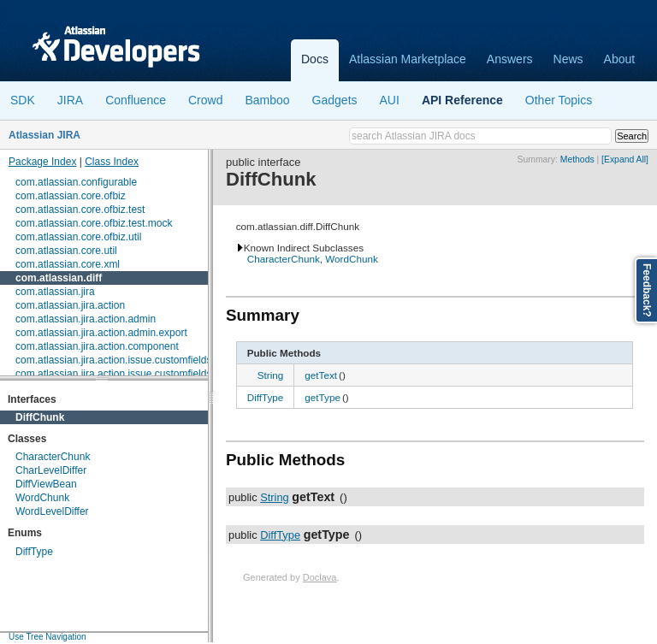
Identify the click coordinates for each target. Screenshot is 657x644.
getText (321, 375)
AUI (390, 100)
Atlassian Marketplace (408, 59)
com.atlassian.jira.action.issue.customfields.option (129, 374)
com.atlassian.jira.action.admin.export (101, 333)
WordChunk (42, 498)
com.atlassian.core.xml (68, 264)
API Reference (462, 100)
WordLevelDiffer (52, 511)
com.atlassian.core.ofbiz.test (80, 210)
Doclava (320, 577)
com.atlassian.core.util (66, 251)
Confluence (136, 100)
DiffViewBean (46, 484)
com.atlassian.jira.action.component (97, 346)
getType (323, 397)
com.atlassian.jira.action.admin (86, 319)
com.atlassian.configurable (76, 182)
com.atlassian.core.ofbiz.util (78, 237)
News (568, 59)
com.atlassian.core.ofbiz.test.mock (94, 223)
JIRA (70, 100)
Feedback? (647, 290)
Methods (577, 160)
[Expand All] (625, 160)
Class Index (112, 162)
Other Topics (559, 100)
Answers (510, 59)
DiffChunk (40, 417)
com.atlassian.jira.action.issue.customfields (113, 360)
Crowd (205, 100)
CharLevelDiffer (51, 470)
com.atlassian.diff (59, 278)
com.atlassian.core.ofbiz (71, 196)
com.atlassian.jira (55, 292)
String (271, 375)
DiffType (34, 552)
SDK (23, 100)
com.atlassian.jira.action (70, 305)
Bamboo (267, 100)
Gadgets (335, 100)
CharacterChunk (53, 457)
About (620, 59)
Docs (315, 59)
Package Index (42, 162)
